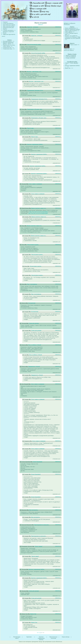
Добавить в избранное (70, 23)
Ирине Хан (33, 614)
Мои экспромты (34, 510)
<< (38, 633)
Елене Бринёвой (37, 462)
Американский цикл (8, 28)
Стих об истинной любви (34, 45)
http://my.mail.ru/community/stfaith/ (39, 212)
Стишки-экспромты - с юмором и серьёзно (9, 31)
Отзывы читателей (70, 58)
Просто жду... (31, 128)
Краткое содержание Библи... (35, 144)
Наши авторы (66, 637)
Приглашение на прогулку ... (42, 525)
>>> (77, 28)
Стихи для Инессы (8, 23)
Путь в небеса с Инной (35, 345)
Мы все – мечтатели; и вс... (35, 72)
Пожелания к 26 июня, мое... (35, 109)
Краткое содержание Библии (41, 638)
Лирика (5, 29)
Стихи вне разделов (71, 57)
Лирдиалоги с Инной (34, 367)
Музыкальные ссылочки (53, 638)
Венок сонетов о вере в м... (39, 208)
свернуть (41, 25)
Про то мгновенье (32, 284)
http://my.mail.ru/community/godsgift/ (38, 213)
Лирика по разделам (71, 55)
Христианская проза (9, 26)
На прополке (32, 303)
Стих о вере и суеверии (35, 184)
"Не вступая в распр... (33, 245)
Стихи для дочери (34, 323)
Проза (5, 33)
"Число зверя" (39, 546)
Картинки (29, 637)
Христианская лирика (9, 25)
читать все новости (69, 50)
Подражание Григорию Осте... (35, 90)
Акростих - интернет (33, 27)
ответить (58, 27)
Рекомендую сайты (17, 638)
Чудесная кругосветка (9, 34)
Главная (5, 22)
